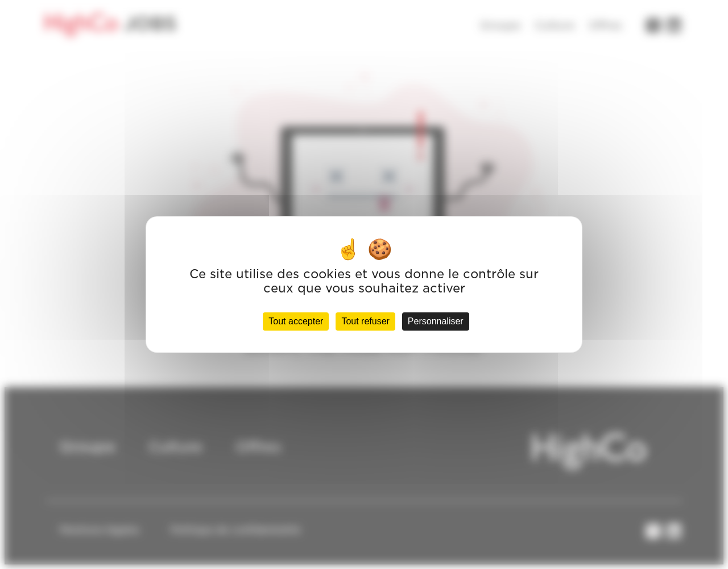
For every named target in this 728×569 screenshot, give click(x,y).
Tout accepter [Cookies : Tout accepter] (296, 321)
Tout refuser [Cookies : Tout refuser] (365, 321)
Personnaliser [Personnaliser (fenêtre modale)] (436, 321)
